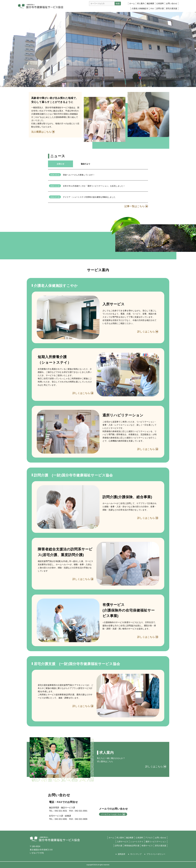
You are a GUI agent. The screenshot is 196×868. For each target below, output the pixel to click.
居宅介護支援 (171, 8)
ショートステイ (137, 842)
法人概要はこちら (41, 132)
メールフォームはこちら (113, 814)
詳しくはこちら (146, 332)
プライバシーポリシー (156, 854)
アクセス (149, 838)
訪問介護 (118, 846)
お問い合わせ (171, 3)
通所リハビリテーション (156, 842)
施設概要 (150, 3)
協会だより (86, 164)
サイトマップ (136, 854)
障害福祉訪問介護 (132, 846)
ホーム (132, 3)
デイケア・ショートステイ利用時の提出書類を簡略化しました (82, 197)
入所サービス (122, 842)
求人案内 (141, 3)
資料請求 (121, 854)
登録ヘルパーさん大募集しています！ (72, 175)
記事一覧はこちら (134, 206)
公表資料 (160, 3)
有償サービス (147, 846)
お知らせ (60, 164)
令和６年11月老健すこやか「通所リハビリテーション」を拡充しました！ (87, 186)
